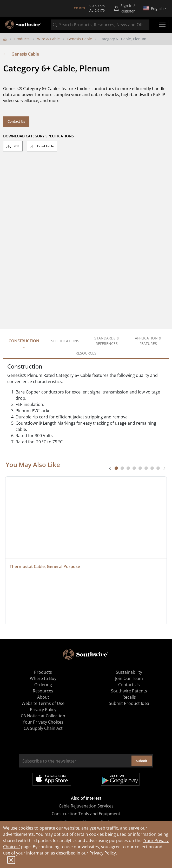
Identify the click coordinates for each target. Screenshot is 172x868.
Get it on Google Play (120, 779)
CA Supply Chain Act (43, 728)
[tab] (116, 468)
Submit (142, 761)
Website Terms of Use (43, 703)
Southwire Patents (129, 691)
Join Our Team (129, 678)
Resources (43, 691)
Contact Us (16, 121)
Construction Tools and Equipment (86, 814)
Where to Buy (43, 678)
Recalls (129, 697)
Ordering (43, 685)
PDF (13, 146)
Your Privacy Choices (43, 722)
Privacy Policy (103, 853)
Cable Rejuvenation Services (86, 806)
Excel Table (42, 146)
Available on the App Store (52, 779)
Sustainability (129, 672)
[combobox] (100, 25)
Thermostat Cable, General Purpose (45, 566)
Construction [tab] (24, 341)
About (43, 697)
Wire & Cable (48, 39)
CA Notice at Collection (43, 716)
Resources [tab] (86, 353)
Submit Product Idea (129, 703)
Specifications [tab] (65, 341)
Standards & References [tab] (107, 341)
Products (22, 39)
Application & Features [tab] (148, 341)
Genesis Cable (80, 39)
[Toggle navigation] (162, 25)
